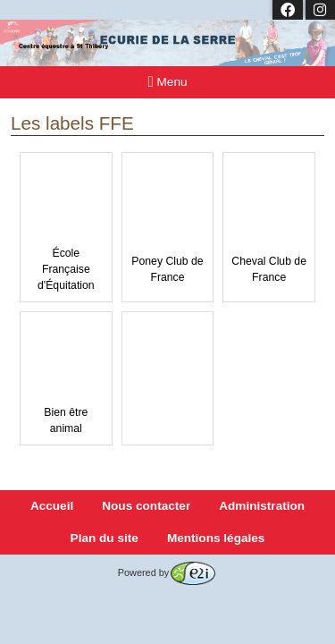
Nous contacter (146, 506)
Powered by (167, 572)
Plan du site (105, 538)
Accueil (52, 506)
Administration (262, 506)
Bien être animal (66, 377)
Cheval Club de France (269, 226)
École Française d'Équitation (66, 226)
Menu (168, 82)
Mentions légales (216, 538)
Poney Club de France (168, 226)
